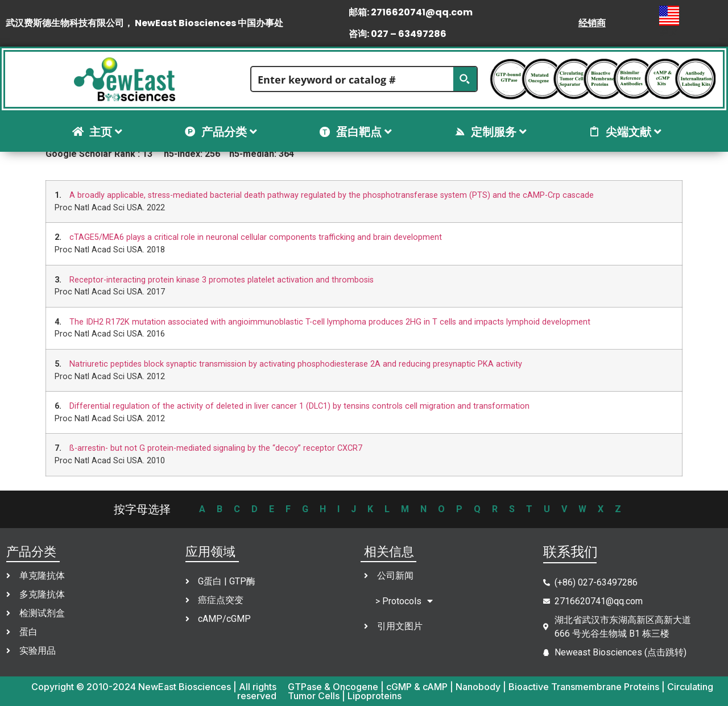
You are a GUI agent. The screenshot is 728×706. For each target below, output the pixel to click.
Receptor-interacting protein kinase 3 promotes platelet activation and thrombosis (222, 280)
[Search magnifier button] (465, 79)
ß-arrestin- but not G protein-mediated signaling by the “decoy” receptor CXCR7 (216, 448)
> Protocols (404, 601)
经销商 (592, 23)
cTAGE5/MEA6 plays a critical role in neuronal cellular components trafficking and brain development (256, 237)
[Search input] (353, 79)
